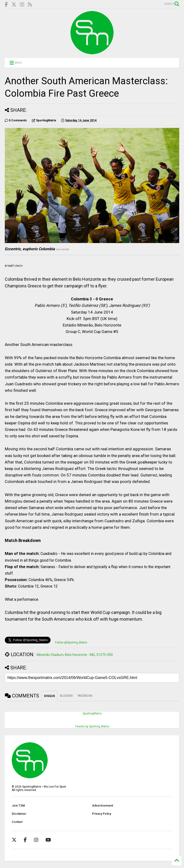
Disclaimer (19, 814)
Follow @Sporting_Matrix (71, 642)
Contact (17, 822)
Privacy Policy (102, 814)
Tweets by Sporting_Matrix (92, 726)
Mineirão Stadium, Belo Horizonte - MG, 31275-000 (75, 655)
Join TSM (18, 806)
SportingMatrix (92, 713)
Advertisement (103, 806)
